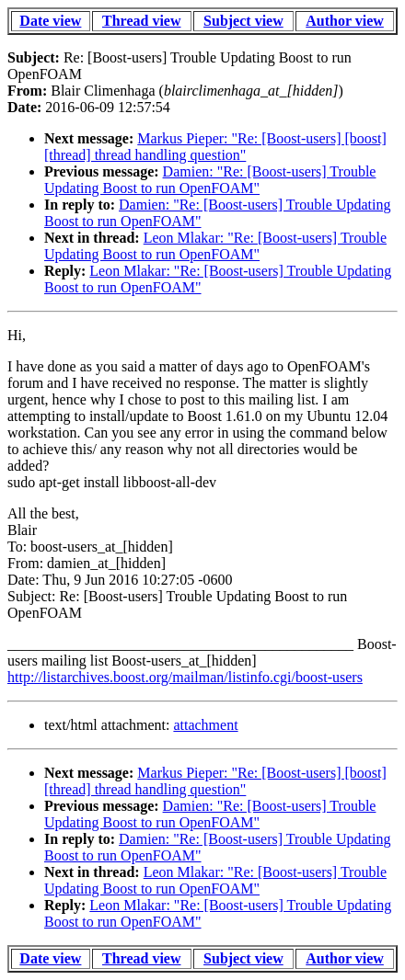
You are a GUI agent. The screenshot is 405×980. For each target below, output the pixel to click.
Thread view (141, 21)
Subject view (243, 21)
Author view (345, 21)
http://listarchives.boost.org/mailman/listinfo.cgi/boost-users (185, 677)
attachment (205, 725)
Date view (50, 21)
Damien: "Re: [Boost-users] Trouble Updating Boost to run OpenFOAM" (210, 180)
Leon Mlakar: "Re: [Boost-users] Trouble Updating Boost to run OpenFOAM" (215, 246)
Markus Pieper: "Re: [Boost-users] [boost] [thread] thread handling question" (215, 147)
